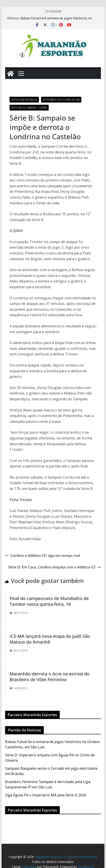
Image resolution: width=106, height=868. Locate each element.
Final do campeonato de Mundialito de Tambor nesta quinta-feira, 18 (49, 601)
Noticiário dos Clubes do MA (61, 100)
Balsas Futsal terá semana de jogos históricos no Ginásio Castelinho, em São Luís (56, 20)
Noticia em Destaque (24, 100)
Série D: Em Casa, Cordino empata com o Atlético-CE (54, 567)
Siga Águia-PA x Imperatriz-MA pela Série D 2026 (46, 795)
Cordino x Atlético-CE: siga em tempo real (43, 556)
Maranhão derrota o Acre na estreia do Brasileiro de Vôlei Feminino (50, 677)
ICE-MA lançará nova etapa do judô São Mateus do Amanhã (50, 639)
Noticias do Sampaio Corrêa (29, 108)
